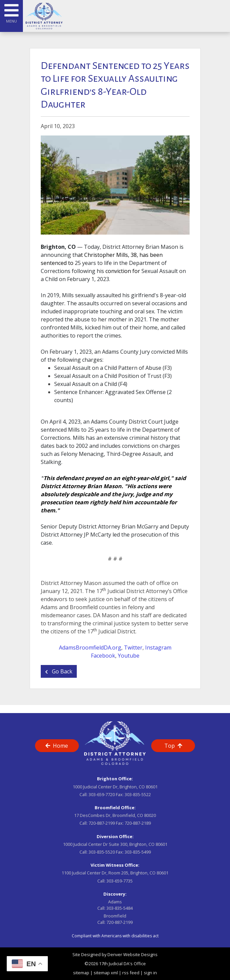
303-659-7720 (102, 794)
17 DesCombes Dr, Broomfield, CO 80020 (115, 815)
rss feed (131, 973)
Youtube (129, 656)
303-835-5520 (102, 852)
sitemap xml (106, 973)
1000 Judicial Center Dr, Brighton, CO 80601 (115, 787)
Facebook (103, 656)
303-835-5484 (120, 908)
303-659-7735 (120, 881)
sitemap (81, 973)
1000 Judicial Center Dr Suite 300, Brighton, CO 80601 (115, 844)
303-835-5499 (138, 852)
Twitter (133, 648)
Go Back (59, 671)
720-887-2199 (102, 823)
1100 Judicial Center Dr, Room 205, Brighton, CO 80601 (115, 873)
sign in (150, 973)
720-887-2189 (138, 823)
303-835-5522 (138, 794)
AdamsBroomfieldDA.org (90, 648)
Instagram (158, 648)
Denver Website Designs (133, 954)
